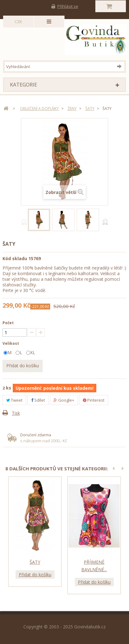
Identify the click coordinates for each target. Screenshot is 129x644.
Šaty (35, 562)
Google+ (64, 400)
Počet (8, 323)
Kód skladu (15, 258)
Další (105, 221)
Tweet (14, 400)
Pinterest (94, 400)
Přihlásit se (68, 6)
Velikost (11, 343)
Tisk (16, 413)
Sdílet (38, 400)
